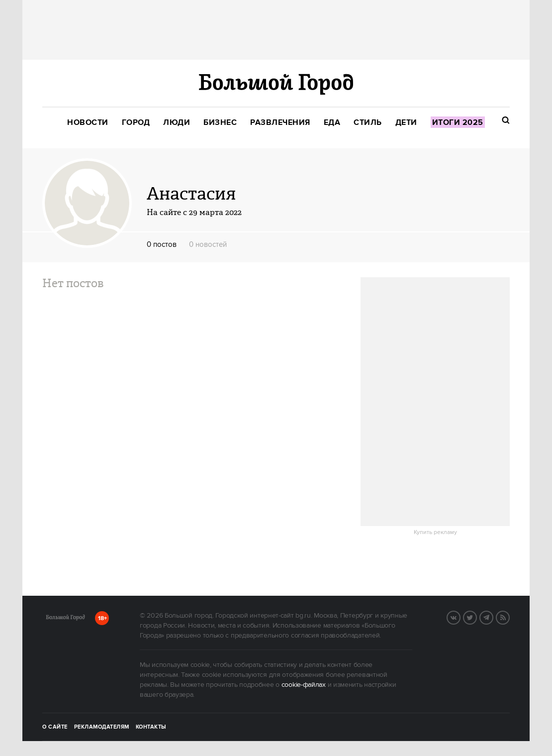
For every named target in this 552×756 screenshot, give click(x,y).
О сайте (55, 727)
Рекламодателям (102, 727)
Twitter (476, 617)
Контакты (151, 727)
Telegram (493, 617)
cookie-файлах (304, 685)
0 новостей (208, 245)
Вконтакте (460, 617)
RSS (509, 617)
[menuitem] (88, 123)
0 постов (162, 245)
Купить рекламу (435, 533)
